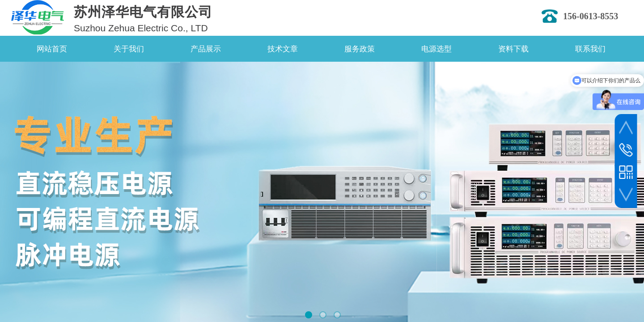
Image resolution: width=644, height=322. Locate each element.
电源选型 (436, 49)
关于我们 (129, 49)
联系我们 (590, 49)
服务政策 (360, 49)
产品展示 (206, 49)
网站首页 (52, 49)
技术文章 (283, 49)
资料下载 (513, 49)
